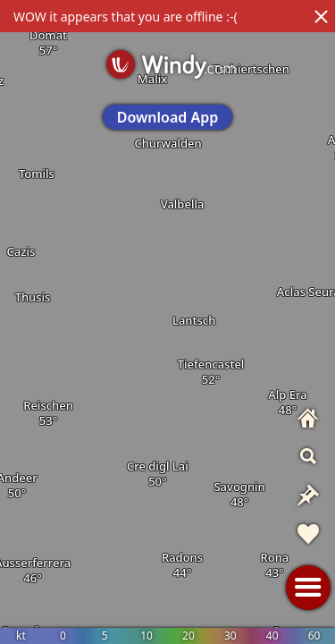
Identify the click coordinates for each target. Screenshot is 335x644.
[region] (167, 322)
